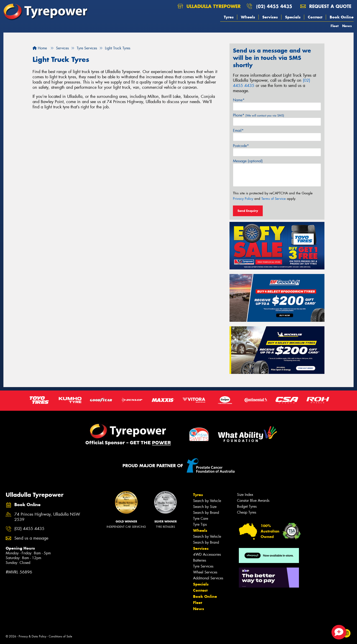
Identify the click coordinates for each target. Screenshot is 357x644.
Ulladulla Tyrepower (209, 6)
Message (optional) (248, 161)
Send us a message (31, 538)
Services (270, 17)
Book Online (342, 17)
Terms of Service (274, 199)
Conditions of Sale (60, 636)
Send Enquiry (248, 211)
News (347, 26)
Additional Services (208, 578)
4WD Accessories (207, 554)
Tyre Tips (200, 524)
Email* (238, 131)
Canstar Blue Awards (253, 501)
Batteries (200, 560)
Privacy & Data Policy (32, 636)
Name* (239, 100)
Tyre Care (201, 518)
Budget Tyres (247, 506)
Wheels (248, 17)
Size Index (245, 495)
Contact (315, 17)
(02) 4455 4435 (274, 6)
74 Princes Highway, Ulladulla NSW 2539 (47, 517)
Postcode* (241, 146)
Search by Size (205, 507)
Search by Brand (206, 513)
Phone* (259, 115)
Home (40, 48)
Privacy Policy (243, 199)
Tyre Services (203, 566)
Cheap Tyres (247, 512)
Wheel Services (205, 572)
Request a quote (326, 6)
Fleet (335, 26)
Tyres (229, 17)
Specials (293, 17)
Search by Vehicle (207, 501)
